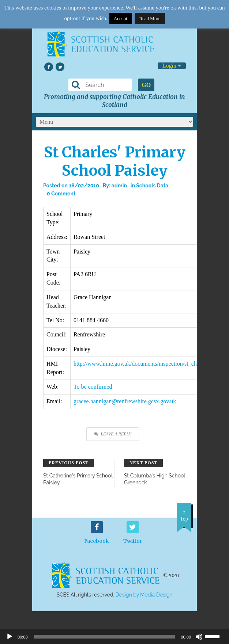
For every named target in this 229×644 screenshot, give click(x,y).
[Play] (10, 637)
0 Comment (61, 194)
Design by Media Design (144, 595)
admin (119, 186)
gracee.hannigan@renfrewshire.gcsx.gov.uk (125, 401)
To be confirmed (93, 387)
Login (172, 66)
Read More (150, 18)
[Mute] (199, 637)
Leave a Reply (112, 434)
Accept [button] (121, 18)
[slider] (215, 636)
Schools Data (152, 186)
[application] (114, 637)
